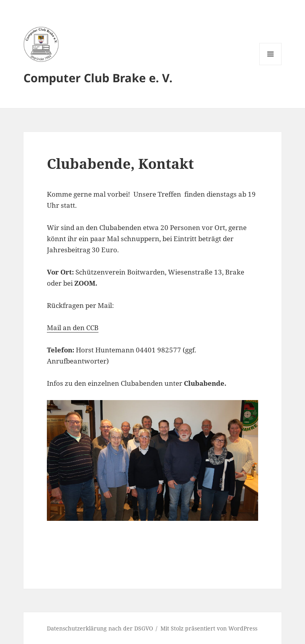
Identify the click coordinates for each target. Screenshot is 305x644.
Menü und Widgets (271, 65)
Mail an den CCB (73, 328)
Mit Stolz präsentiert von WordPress (209, 628)
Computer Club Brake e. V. (98, 78)
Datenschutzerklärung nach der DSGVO (100, 628)
